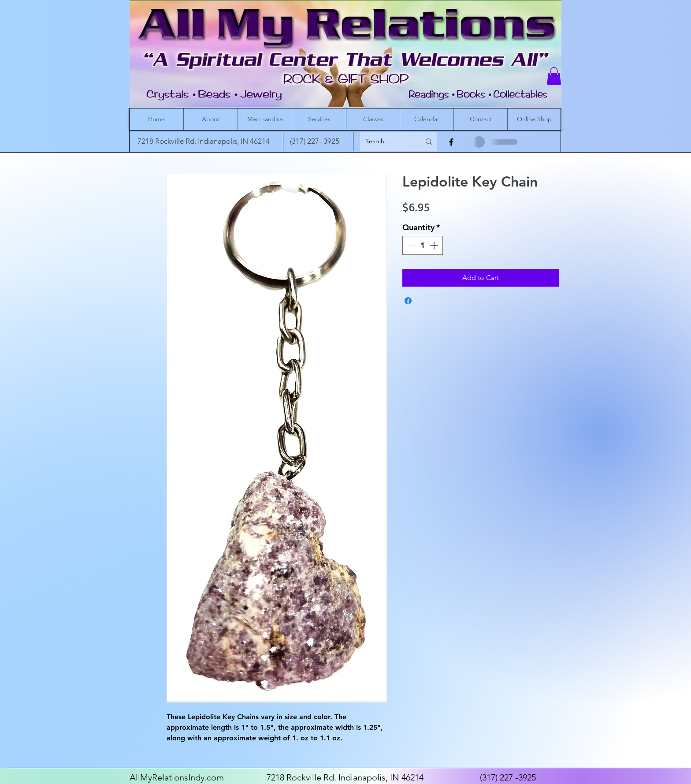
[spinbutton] (423, 245)
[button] (554, 76)
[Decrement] (411, 245)
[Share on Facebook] (408, 301)
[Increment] (435, 245)
